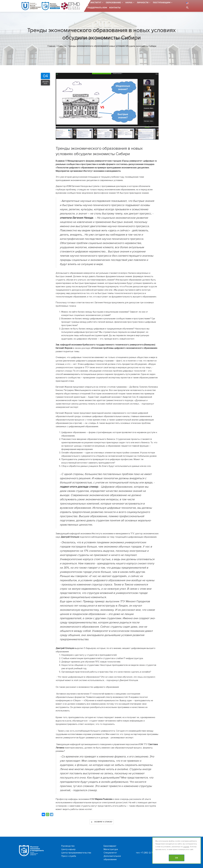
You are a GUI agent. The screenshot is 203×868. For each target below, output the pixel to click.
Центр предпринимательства (76, 853)
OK (177, 858)
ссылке (186, 847)
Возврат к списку (101, 822)
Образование (113, 3)
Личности (143, 3)
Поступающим (162, 3)
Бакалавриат (110, 846)
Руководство (68, 846)
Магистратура (111, 849)
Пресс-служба (69, 856)
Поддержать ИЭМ (97, 8)
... (88, 3)
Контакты (115, 8)
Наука (129, 3)
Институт (96, 3)
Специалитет (110, 853)
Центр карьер (68, 849)
